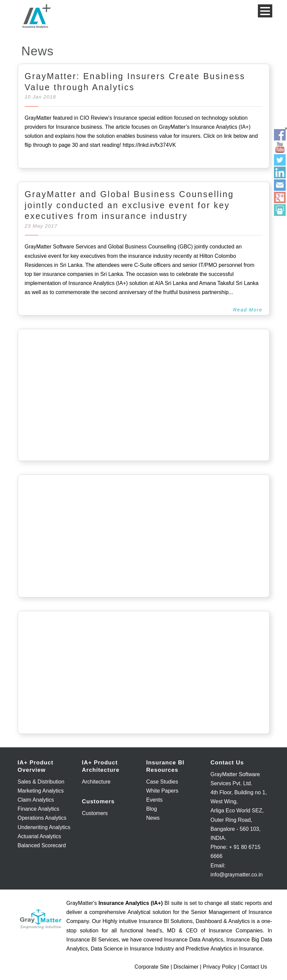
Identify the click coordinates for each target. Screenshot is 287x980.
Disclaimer (186, 967)
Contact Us (254, 967)
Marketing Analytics (41, 791)
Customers (95, 813)
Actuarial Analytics (40, 836)
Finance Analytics (39, 809)
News (153, 818)
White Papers (162, 791)
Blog (152, 809)
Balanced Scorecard (42, 845)
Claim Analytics (36, 800)
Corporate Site (152, 967)
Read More (248, 310)
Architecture (96, 782)
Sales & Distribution (41, 782)
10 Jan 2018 (41, 97)
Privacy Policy (220, 967)
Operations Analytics (42, 818)
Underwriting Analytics (44, 827)
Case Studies (162, 782)
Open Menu (265, 11)
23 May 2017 (41, 226)
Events (155, 800)
